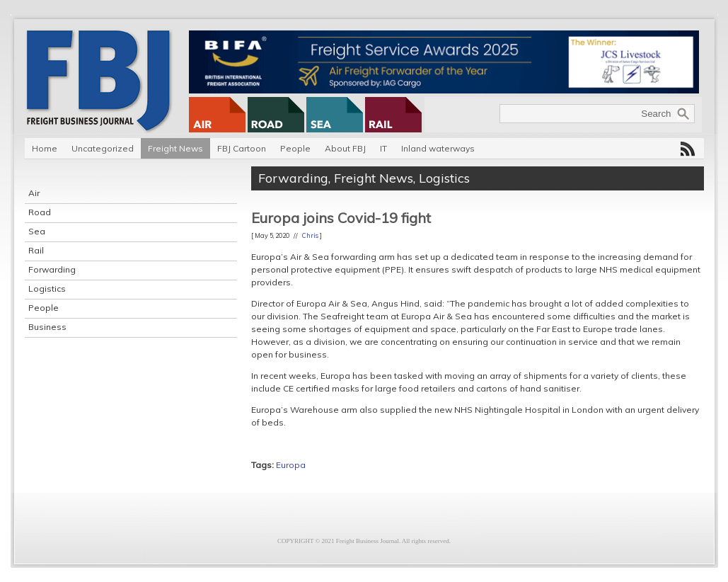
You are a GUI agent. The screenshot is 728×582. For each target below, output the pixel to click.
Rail (36, 250)
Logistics (47, 289)
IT (383, 148)
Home (45, 148)
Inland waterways (438, 148)
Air (34, 193)
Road (40, 212)
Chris (310, 235)
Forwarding (52, 269)
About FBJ (345, 148)
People (295, 148)
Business (47, 327)
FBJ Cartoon (242, 148)
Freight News (175, 148)
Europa (291, 465)
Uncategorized (103, 148)
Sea (37, 231)
